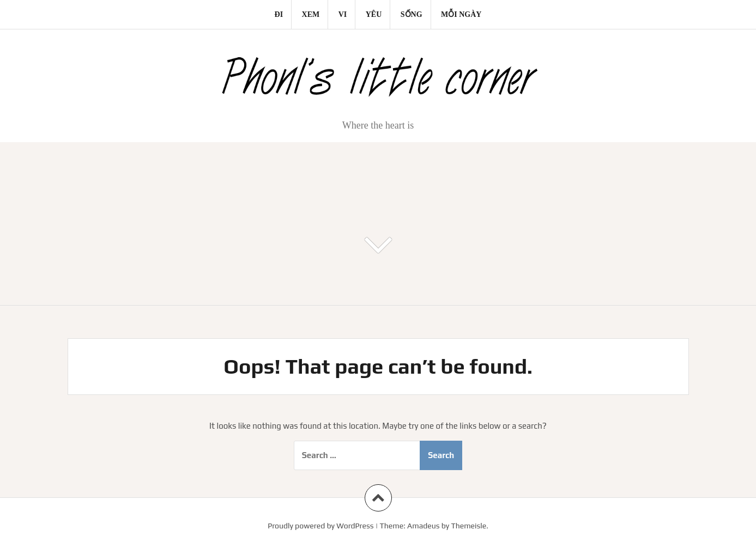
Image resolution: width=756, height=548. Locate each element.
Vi (343, 14)
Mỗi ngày (461, 14)
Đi (279, 14)
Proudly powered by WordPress (320, 526)
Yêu (374, 14)
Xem (311, 14)
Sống (412, 14)
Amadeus (423, 526)
